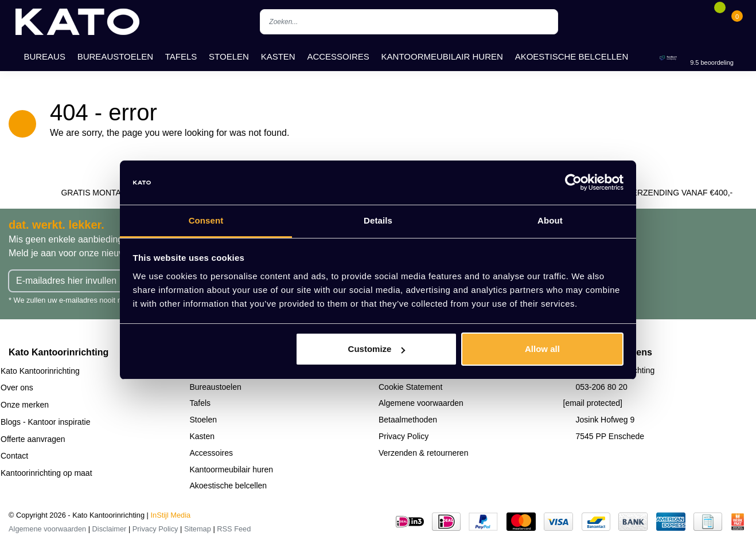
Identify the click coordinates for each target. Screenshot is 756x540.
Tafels (181, 56)
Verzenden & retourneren (423, 453)
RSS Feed (234, 529)
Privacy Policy (404, 436)
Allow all (542, 349)
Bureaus (44, 56)
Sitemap (198, 529)
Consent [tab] (206, 220)
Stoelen (229, 56)
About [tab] (550, 220)
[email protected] (593, 403)
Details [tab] (378, 220)
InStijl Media (171, 515)
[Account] (702, 22)
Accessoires (338, 56)
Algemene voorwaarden (421, 403)
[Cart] (737, 22)
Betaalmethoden (408, 420)
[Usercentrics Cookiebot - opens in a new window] (573, 183)
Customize (377, 349)
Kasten (278, 56)
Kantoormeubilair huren (442, 56)
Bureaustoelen (115, 56)
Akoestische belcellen (572, 56)
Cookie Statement (410, 387)
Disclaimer (110, 529)
